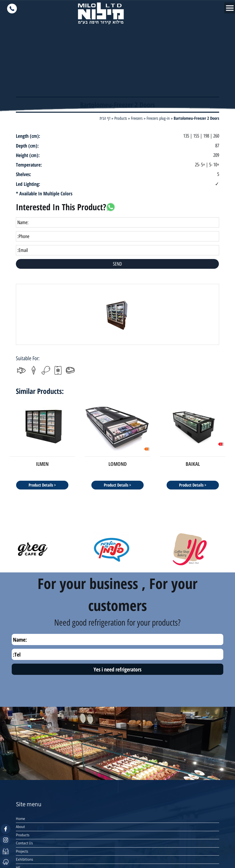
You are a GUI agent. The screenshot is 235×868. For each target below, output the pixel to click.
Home (20, 819)
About (20, 827)
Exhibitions (24, 859)
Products (23, 835)
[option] (117, 314)
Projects (22, 851)
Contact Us (24, 843)
